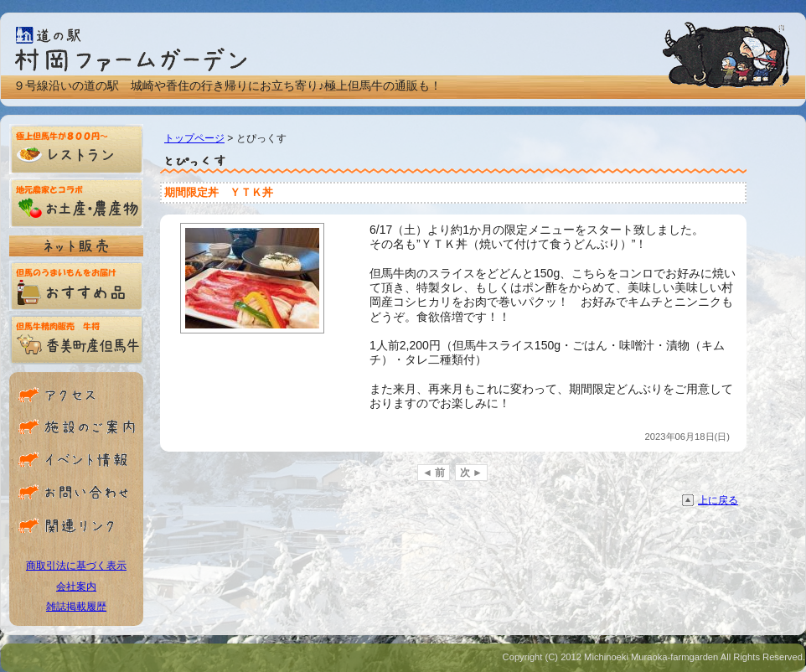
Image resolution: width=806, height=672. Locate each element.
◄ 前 (434, 473)
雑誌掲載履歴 (76, 607)
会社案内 (76, 587)
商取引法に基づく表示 (76, 566)
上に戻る (718, 500)
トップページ (194, 138)
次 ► (471, 473)
